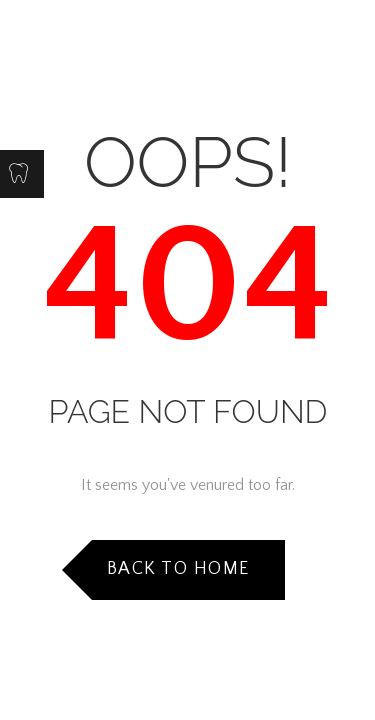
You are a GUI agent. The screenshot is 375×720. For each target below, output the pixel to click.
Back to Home (178, 569)
